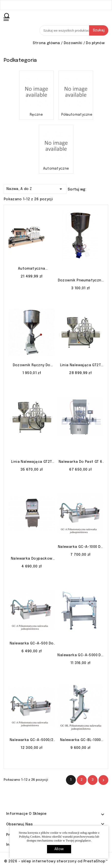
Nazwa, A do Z (35, 188)
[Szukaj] (74, 30)
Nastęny (103, 780)
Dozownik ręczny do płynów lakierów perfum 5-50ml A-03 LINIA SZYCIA (32, 366)
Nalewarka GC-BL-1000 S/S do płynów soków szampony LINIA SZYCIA (80, 741)
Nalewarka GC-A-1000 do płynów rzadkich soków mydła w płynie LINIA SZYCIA (80, 547)
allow (59, 849)
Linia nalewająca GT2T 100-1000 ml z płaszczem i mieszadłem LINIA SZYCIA (32, 462)
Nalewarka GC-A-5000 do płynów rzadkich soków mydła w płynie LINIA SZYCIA (80, 656)
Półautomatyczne (76, 115)
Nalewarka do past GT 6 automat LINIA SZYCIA (80, 462)
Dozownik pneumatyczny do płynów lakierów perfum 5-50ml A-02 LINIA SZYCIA (80, 281)
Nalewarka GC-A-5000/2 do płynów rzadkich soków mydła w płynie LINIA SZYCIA (32, 741)
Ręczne (36, 115)
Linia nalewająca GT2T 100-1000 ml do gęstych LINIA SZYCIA (80, 366)
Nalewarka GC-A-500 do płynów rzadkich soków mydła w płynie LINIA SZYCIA (32, 644)
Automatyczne (56, 169)
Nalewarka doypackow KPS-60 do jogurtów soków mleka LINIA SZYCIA (32, 559)
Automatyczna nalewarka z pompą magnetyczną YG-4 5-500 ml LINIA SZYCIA (32, 269)
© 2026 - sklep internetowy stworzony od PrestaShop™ (56, 861)
